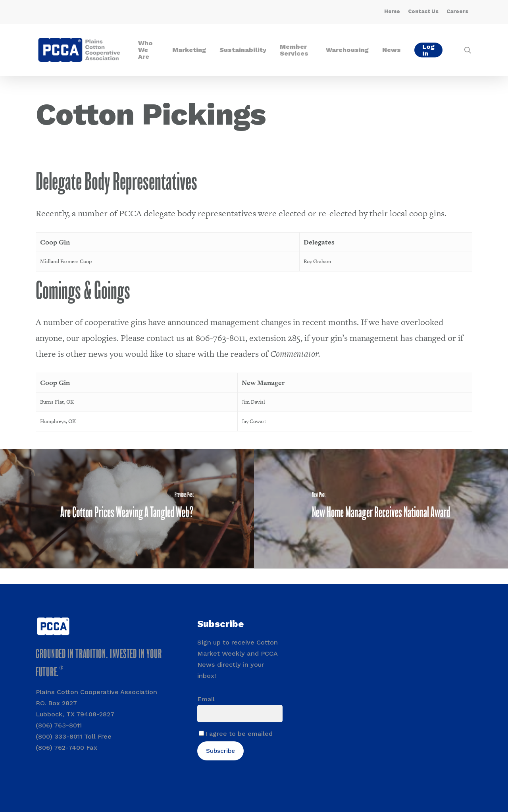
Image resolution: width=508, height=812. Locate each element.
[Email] (240, 714)
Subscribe (220, 751)
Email (206, 699)
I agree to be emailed (239, 734)
